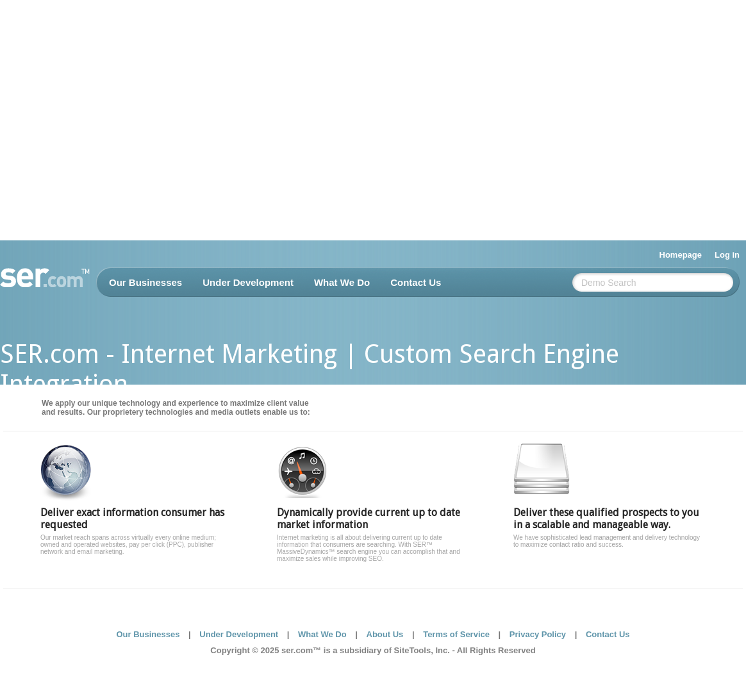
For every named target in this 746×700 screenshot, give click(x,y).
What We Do (342, 282)
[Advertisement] (120, 120)
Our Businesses (145, 282)
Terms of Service (456, 634)
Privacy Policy (538, 634)
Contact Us (416, 282)
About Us (385, 634)
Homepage (681, 255)
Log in (727, 255)
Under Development (248, 282)
